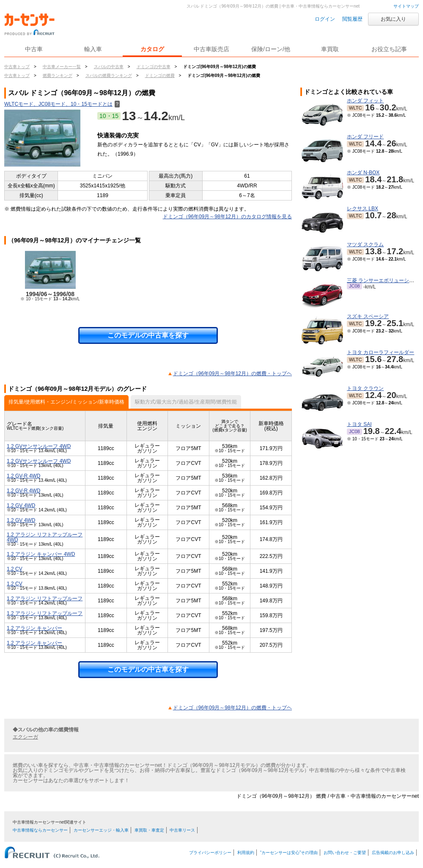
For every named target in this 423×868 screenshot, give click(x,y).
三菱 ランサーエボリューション (383, 280)
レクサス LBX (363, 209)
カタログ (152, 49)
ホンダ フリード (365, 137)
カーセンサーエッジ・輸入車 (101, 830)
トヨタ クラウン (365, 388)
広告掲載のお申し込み (393, 853)
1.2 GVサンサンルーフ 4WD (39, 446)
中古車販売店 (211, 49)
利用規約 (246, 853)
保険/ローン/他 (271, 49)
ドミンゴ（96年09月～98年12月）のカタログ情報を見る (227, 217)
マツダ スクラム (365, 244)
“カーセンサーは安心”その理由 (289, 853)
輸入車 (93, 49)
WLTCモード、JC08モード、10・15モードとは (62, 104)
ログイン (325, 19)
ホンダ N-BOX (363, 173)
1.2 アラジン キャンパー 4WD (41, 554)
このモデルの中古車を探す (148, 335)
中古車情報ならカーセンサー (40, 830)
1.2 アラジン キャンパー (34, 628)
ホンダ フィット (365, 101)
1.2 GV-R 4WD (23, 476)
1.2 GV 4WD (21, 505)
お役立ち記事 (389, 49)
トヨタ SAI (359, 424)
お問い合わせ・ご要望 (345, 853)
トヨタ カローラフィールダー (380, 352)
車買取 (330, 49)
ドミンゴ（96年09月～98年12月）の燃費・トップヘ (232, 374)
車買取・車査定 (149, 830)
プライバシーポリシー (210, 853)
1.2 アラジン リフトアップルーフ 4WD (45, 537)
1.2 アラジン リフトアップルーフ (45, 599)
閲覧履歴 (352, 19)
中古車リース (182, 830)
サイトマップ (406, 6)
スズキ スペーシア (368, 316)
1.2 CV (15, 569)
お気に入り (393, 19)
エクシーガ (25, 737)
